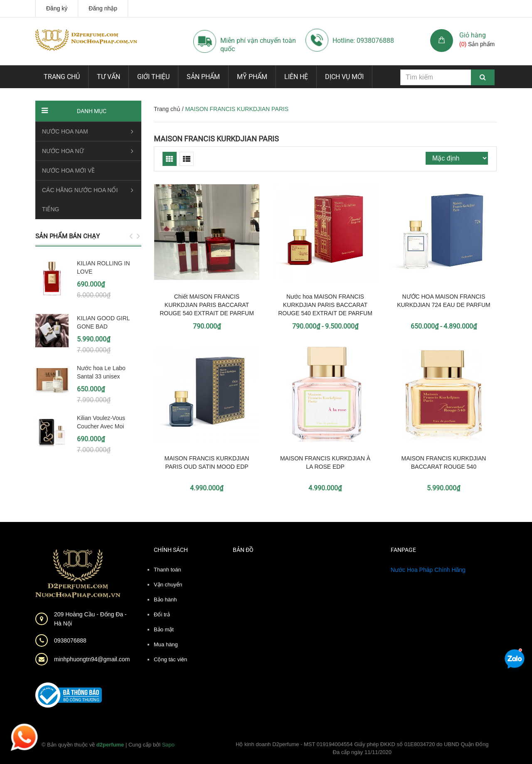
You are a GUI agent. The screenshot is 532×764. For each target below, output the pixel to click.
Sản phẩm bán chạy (68, 236)
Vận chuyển (168, 585)
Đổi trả (162, 614)
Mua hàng (166, 644)
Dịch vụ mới (344, 77)
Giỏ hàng (473, 35)
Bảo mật (164, 629)
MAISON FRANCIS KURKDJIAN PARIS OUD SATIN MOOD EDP (207, 462)
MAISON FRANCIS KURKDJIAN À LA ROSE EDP (325, 462)
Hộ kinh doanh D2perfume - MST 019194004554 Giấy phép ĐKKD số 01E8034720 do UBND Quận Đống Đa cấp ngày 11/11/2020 (362, 748)
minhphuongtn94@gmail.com (92, 659)
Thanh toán (167, 570)
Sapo (168, 745)
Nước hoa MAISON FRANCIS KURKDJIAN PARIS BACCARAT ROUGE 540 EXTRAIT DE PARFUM (325, 305)
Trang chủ (62, 77)
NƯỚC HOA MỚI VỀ (68, 171)
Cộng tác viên (170, 659)
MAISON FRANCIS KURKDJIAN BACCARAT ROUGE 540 (444, 462)
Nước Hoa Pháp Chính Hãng (428, 570)
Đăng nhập (103, 8)
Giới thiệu (153, 77)
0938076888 (70, 640)
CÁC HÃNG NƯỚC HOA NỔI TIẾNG (80, 200)
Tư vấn (108, 77)
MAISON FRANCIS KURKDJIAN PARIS (216, 139)
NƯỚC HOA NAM (65, 131)
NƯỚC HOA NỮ (63, 151)
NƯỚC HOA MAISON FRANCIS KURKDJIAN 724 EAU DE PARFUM (444, 301)
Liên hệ (296, 77)
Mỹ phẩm (252, 77)
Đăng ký (57, 8)
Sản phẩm (203, 77)
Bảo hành (165, 600)
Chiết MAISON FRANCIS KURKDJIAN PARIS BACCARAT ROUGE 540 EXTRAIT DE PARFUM (207, 305)
